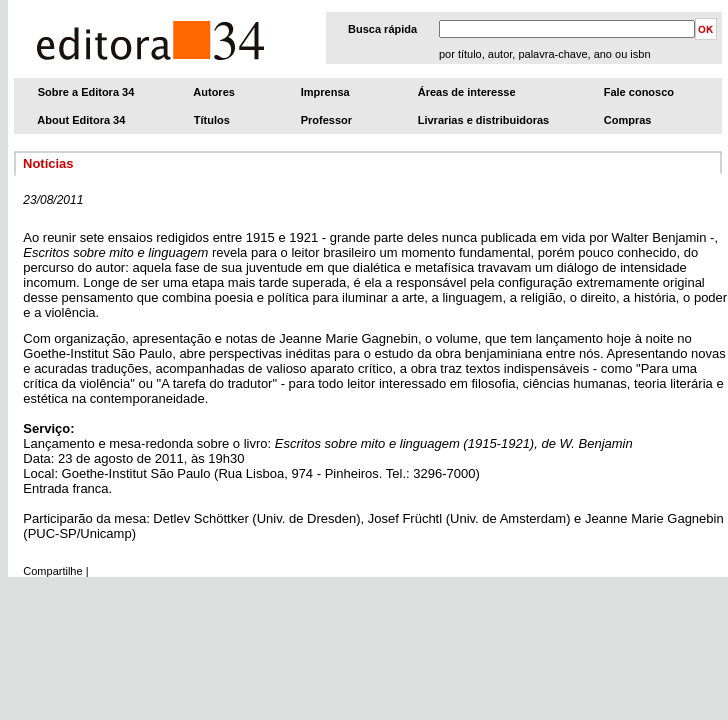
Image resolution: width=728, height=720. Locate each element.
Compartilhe (52, 571)
